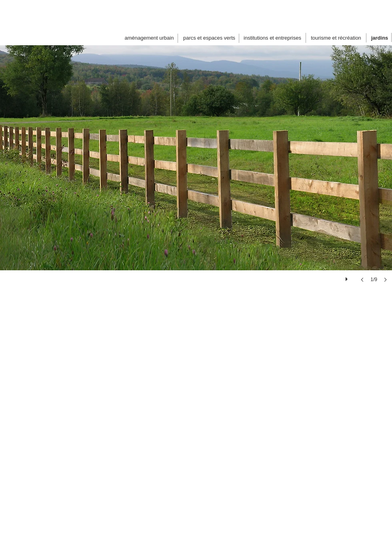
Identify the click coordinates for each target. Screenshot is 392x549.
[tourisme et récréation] (336, 38)
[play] (348, 277)
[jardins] (380, 38)
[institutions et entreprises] (272, 38)
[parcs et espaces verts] (209, 38)
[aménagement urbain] (149, 38)
